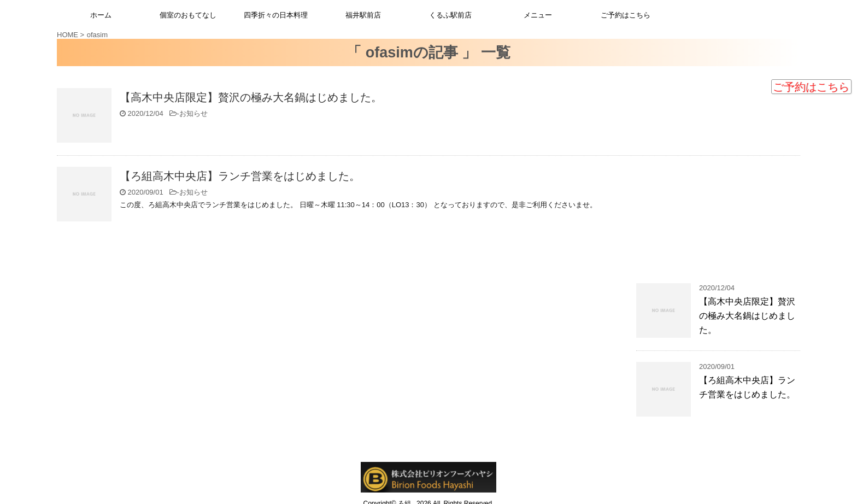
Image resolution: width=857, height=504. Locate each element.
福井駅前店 (363, 15)
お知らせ (193, 113)
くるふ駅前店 (450, 15)
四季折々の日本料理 (276, 15)
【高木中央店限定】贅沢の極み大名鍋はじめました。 (251, 97)
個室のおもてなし (188, 15)
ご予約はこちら (811, 87)
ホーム (101, 15)
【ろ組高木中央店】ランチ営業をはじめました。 (240, 176)
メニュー (538, 15)
